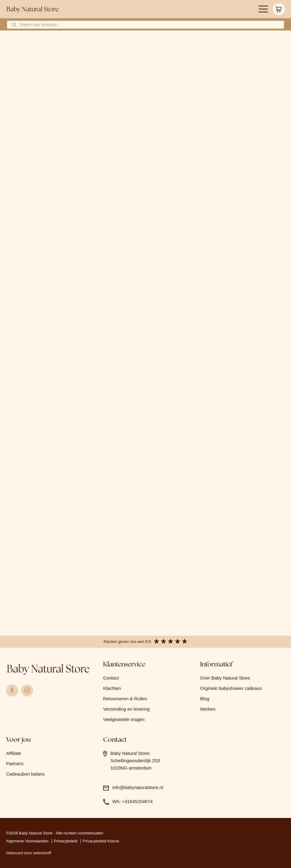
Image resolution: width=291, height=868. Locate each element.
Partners (15, 764)
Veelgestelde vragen (124, 719)
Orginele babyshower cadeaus (231, 688)
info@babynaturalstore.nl (138, 787)
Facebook (12, 690)
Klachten (112, 688)
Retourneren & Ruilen (125, 699)
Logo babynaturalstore (33, 9)
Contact (111, 678)
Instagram (27, 690)
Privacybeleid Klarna (101, 841)
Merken (208, 709)
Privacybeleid (65, 841)
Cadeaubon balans (25, 774)
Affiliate (14, 753)
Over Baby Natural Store (225, 678)
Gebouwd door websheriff (29, 853)
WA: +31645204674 (132, 801)
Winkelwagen (279, 9)
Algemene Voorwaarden (27, 841)
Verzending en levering (126, 709)
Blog (205, 699)
